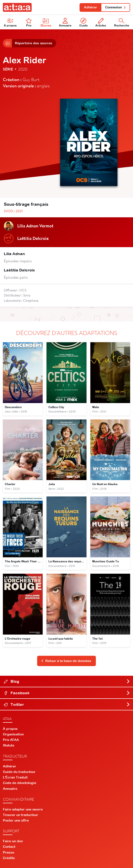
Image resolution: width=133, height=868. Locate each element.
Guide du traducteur (19, 772)
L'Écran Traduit (15, 777)
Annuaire (65, 23)
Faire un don (13, 841)
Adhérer (90, 7)
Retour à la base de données (66, 661)
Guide (84, 23)
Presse (9, 852)
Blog (67, 681)
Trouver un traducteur (20, 815)
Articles (101, 23)
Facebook (67, 693)
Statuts (9, 745)
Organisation (13, 734)
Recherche (122, 23)
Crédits (9, 858)
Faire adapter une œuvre (23, 809)
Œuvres (46, 23)
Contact (9, 847)
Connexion (116, 7)
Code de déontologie (20, 783)
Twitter (67, 704)
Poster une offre (16, 820)
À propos (10, 23)
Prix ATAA (11, 740)
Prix (29, 23)
